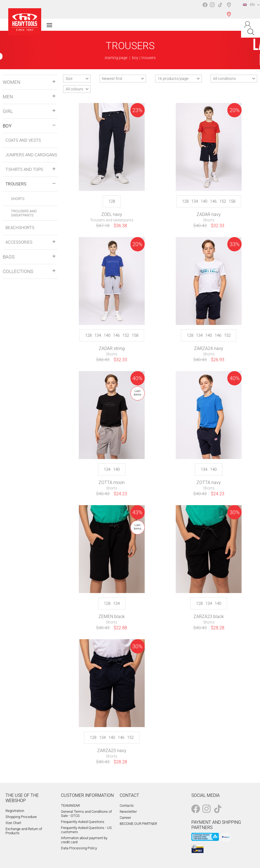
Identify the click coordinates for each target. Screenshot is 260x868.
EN (249, 5)
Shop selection (230, 9)
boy (135, 58)
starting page (116, 58)
